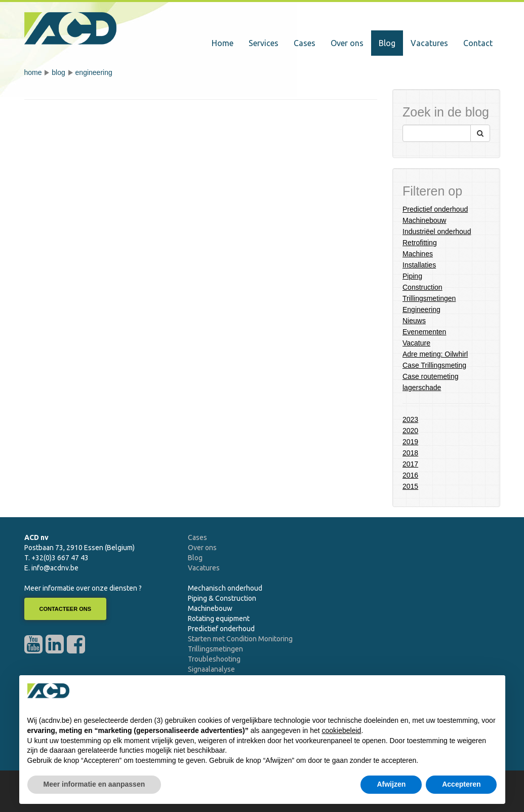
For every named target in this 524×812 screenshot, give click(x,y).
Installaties (419, 265)
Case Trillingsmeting (434, 365)
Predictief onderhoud (435, 209)
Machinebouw (424, 220)
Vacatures (429, 43)
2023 (410, 419)
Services (264, 43)
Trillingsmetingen (429, 298)
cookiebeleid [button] (342, 730)
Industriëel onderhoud (437, 231)
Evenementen (424, 332)
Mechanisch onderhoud (225, 588)
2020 (410, 431)
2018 (410, 453)
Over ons (347, 43)
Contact (478, 43)
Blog (387, 43)
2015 (410, 486)
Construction (422, 287)
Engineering (94, 72)
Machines (418, 254)
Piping (412, 276)
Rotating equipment (219, 618)
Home (223, 43)
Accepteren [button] (461, 784)
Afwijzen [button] (391, 784)
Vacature (416, 343)
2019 (410, 442)
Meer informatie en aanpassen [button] (94, 784)
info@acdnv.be (55, 568)
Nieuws (414, 321)
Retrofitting (420, 243)
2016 (410, 475)
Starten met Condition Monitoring (240, 639)
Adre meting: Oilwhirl (435, 354)
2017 (410, 464)
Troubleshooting (214, 659)
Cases (305, 43)
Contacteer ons (65, 609)
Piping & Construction (222, 598)
